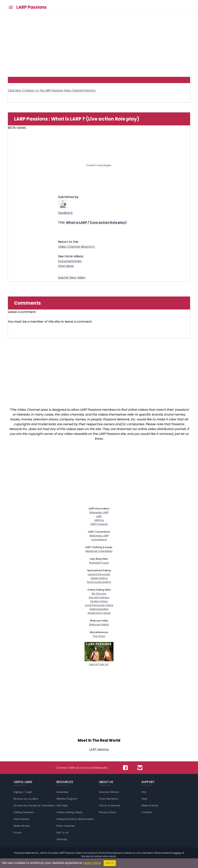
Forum (18, 833)
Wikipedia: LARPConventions (99, 538)
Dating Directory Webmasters (75, 819)
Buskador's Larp (99, 563)
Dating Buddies (99, 609)
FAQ (144, 792)
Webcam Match (99, 624)
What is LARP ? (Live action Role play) (96, 222)
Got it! (110, 863)
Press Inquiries (66, 826)
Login (29, 792)
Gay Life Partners (99, 597)
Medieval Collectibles (99, 551)
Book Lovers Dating (99, 582)
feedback (65, 213)
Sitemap (62, 839)
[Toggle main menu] (11, 7)
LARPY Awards (99, 524)
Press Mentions (108, 799)
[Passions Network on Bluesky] (140, 768)
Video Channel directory (76, 247)
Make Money (22, 826)
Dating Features (24, 812)
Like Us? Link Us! (99, 662)
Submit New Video (72, 278)
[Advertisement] (99, 44)
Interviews (66, 266)
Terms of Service (110, 806)
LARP (99, 516)
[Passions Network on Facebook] (125, 768)
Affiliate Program (67, 799)
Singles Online (99, 601)
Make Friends (150, 806)
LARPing (99, 520)
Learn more (92, 863)
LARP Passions (32, 7)
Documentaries (70, 261)
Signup (18, 792)
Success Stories (109, 792)
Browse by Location (26, 799)
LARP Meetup (99, 749)
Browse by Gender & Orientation (34, 806)
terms (178, 853)
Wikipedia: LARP (99, 512)
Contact (147, 812)
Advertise (62, 792)
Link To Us (62, 833)
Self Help (62, 806)
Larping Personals (99, 574)
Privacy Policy (107, 812)
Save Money (22, 819)
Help (144, 799)
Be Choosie (99, 594)
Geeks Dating (99, 578)
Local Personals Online (99, 605)
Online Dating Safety (69, 812)
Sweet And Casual (99, 613)
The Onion (99, 636)
